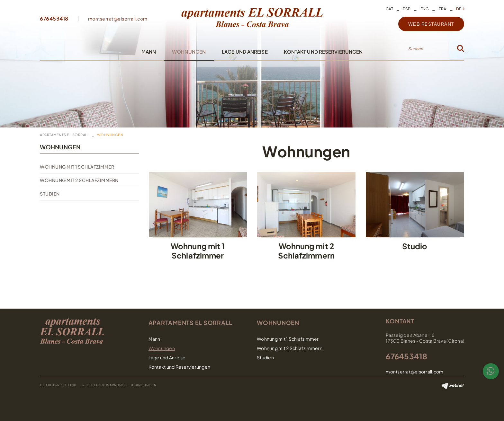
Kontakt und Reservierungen (180, 367)
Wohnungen (60, 147)
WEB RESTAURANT (431, 24)
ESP (407, 9)
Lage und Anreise (167, 357)
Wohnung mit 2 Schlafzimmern (79, 180)
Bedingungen (143, 385)
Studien (50, 194)
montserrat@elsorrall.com (118, 19)
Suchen (416, 49)
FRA (443, 9)
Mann (154, 339)
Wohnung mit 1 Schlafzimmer (77, 167)
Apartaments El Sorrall (65, 135)
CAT (389, 9)
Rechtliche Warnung (104, 385)
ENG (425, 9)
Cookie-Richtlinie (59, 385)
